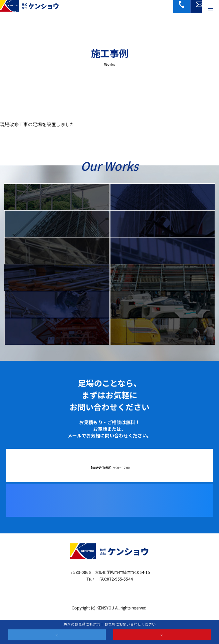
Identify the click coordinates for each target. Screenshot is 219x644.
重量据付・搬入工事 (162, 304)
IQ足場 (57, 197)
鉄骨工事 (162, 277)
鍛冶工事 (57, 304)
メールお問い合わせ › (162, 634)
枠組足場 (162, 197)
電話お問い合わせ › (57, 634)
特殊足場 (57, 250)
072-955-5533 (114, 462)
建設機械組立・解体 (57, 331)
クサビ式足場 (57, 224)
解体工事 (162, 331)
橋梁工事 (162, 250)
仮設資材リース (57, 277)
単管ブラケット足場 (162, 224)
